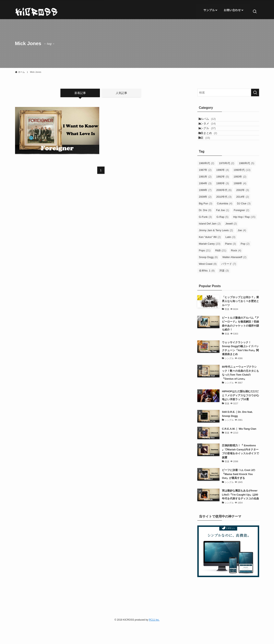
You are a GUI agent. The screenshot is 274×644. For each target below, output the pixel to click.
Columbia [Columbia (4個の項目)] (225, 222)
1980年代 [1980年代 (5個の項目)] (246, 182)
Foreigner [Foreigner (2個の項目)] (241, 229)
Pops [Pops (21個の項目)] (205, 269)
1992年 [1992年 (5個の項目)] (223, 196)
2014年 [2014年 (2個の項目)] (242, 216)
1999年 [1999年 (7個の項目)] (205, 209)
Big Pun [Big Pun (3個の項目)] (206, 222)
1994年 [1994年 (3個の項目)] (205, 202)
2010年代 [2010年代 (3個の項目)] (224, 216)
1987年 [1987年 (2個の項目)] (205, 189)
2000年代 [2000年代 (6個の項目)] (224, 209)
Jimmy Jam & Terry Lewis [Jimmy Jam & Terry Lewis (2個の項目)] (216, 249)
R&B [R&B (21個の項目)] (221, 269)
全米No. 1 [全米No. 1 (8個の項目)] (207, 289)
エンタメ (211, 129)
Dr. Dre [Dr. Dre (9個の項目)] (205, 229)
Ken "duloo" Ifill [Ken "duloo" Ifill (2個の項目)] (210, 256)
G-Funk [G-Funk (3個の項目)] (205, 236)
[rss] (257, 2)
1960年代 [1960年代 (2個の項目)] (207, 182)
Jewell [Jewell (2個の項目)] (231, 242)
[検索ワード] (228, 93)
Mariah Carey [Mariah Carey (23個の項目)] (210, 263)
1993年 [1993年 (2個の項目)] (240, 196)
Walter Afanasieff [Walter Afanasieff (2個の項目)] (234, 276)
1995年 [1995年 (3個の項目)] (223, 202)
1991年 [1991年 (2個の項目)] (205, 196)
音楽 (208, 155)
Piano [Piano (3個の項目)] (230, 263)
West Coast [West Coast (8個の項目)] (208, 283)
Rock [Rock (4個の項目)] (236, 269)
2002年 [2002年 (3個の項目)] (242, 209)
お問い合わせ (234, 10)
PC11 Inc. (154, 639)
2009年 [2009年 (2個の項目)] (205, 216)
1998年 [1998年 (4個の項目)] (240, 202)
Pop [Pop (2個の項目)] (245, 263)
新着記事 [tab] (80, 93)
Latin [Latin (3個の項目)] (230, 256)
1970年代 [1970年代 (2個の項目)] (227, 182)
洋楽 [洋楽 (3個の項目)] (224, 289)
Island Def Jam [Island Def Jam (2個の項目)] (210, 242)
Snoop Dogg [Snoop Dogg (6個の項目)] (208, 276)
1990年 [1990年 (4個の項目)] (223, 189)
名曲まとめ (212, 146)
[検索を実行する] (255, 93)
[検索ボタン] (255, 12)
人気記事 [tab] (121, 93)
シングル (211, 138)
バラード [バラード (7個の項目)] (229, 283)
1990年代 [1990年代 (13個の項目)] (242, 189)
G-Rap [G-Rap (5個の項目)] (222, 236)
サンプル (210, 10)
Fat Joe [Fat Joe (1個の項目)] (223, 229)
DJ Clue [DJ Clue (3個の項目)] (244, 222)
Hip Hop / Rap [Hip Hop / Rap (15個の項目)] (244, 236)
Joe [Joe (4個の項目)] (242, 249)
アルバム (211, 121)
